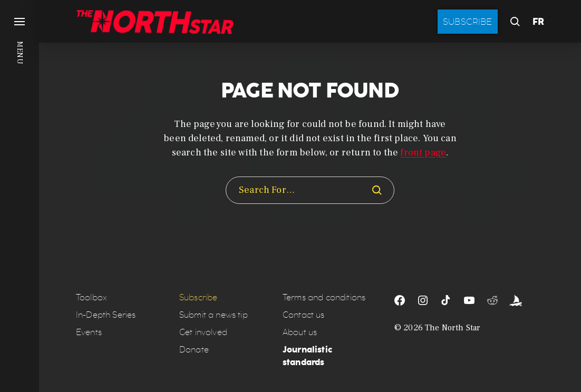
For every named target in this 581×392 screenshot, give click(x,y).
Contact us (304, 315)
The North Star (453, 328)
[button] (20, 196)
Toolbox (91, 297)
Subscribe (468, 22)
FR (538, 22)
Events (89, 332)
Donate (194, 350)
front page (423, 153)
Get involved (203, 332)
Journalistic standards (307, 356)
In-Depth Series (106, 315)
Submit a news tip (214, 315)
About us (300, 332)
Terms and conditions (324, 297)
